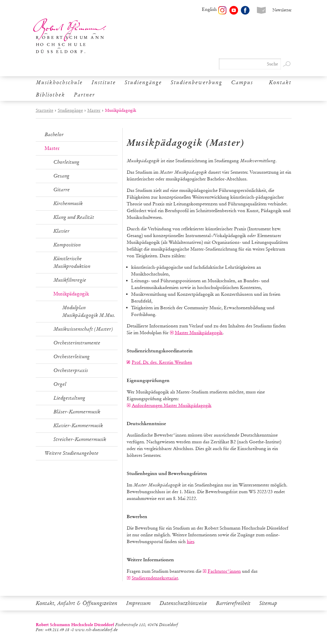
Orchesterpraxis (71, 370)
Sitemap (268, 603)
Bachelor (54, 135)
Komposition (67, 245)
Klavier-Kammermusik (78, 426)
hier (190, 541)
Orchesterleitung (72, 357)
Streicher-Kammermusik (80, 439)
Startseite (45, 110)
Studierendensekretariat (155, 578)
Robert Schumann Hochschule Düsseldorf (70, 36)
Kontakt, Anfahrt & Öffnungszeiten (77, 603)
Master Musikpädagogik (199, 333)
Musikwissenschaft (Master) (83, 329)
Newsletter (282, 10)
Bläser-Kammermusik (77, 412)
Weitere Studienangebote (72, 453)
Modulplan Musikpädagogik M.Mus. (89, 311)
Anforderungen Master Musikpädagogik (172, 405)
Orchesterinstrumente (77, 343)
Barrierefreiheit (233, 603)
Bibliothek (50, 95)
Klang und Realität (74, 217)
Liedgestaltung (69, 398)
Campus (242, 82)
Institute (104, 82)
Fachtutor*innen (224, 571)
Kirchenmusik (68, 203)
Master (94, 110)
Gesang (61, 176)
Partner (84, 95)
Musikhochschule (59, 82)
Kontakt (280, 82)
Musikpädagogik (71, 294)
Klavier (61, 231)
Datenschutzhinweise (183, 603)
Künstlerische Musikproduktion (72, 262)
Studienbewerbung (196, 82)
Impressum (138, 603)
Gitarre (62, 190)
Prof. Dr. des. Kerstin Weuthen (162, 362)
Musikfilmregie (70, 280)
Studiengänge (143, 82)
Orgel (60, 384)
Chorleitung (66, 162)
